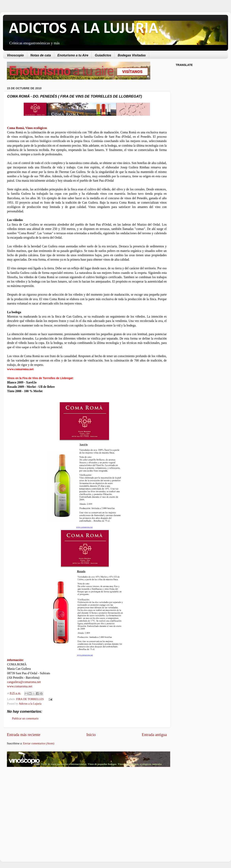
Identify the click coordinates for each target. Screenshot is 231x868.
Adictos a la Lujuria (30, 704)
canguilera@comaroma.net (24, 682)
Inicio (91, 735)
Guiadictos (103, 55)
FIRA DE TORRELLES (30, 699)
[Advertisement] (40, 802)
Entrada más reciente (24, 735)
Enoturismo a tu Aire (73, 55)
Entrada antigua (154, 735)
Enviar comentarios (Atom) (39, 743)
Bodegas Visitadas (132, 55)
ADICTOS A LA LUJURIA (84, 29)
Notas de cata (41, 55)
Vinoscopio (15, 55)
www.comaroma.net (20, 686)
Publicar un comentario (25, 718)
